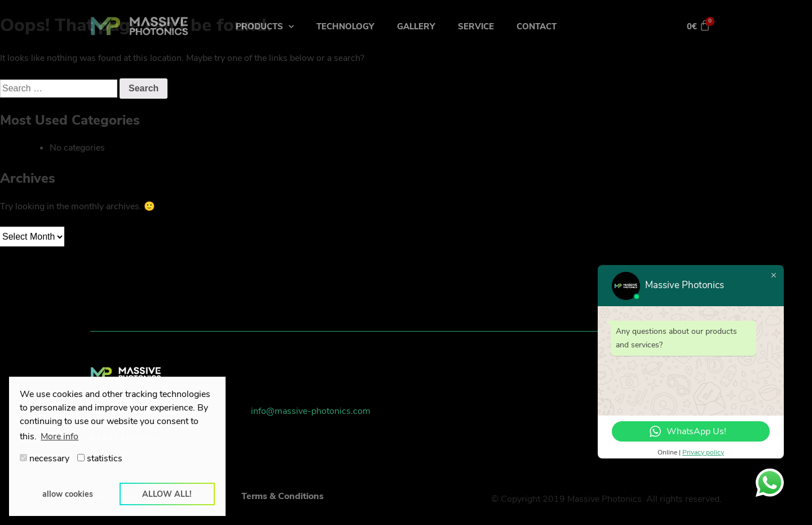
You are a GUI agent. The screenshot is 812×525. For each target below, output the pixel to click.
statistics (100, 458)
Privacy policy (703, 452)
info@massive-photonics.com (311, 411)
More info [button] (59, 436)
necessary (45, 458)
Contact (537, 27)
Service (476, 27)
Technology (345, 27)
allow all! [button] (167, 494)
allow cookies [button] (68, 494)
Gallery (416, 27)
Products (265, 27)
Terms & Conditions (283, 496)
